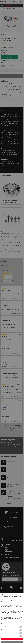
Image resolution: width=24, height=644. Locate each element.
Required (3, 624)
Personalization (4, 633)
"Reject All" (13, 605)
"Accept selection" (10, 616)
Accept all (12, 639)
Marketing (3, 630)
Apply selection (12, 642)
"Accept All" (6, 611)
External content (5, 636)
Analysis (3, 627)
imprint (3, 621)
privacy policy (18, 620)
